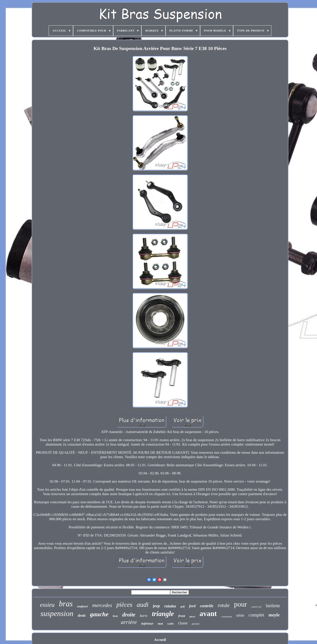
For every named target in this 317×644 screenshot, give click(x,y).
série (240, 615)
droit (82, 615)
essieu (47, 605)
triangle (163, 614)
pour (241, 604)
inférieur (147, 624)
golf (183, 607)
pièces (124, 605)
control (256, 607)
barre (144, 616)
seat (160, 624)
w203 (170, 624)
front (182, 616)
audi (143, 604)
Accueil (160, 640)
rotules (170, 606)
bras (66, 604)
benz (115, 616)
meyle (274, 615)
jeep (157, 606)
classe (183, 623)
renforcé (82, 606)
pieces (192, 617)
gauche (99, 614)
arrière (129, 622)
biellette (273, 606)
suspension (57, 613)
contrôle (207, 606)
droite (129, 615)
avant (208, 614)
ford (192, 606)
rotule (224, 605)
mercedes (102, 605)
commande (227, 616)
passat (196, 624)
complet (256, 615)
